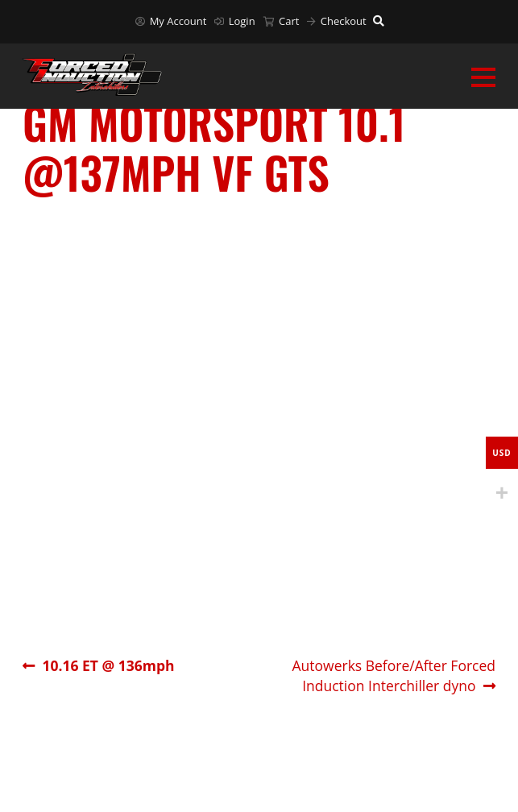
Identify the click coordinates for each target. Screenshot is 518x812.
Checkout (336, 21)
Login (234, 21)
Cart (282, 21)
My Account (171, 21)
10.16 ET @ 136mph (108, 666)
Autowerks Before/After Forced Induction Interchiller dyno (394, 675)
